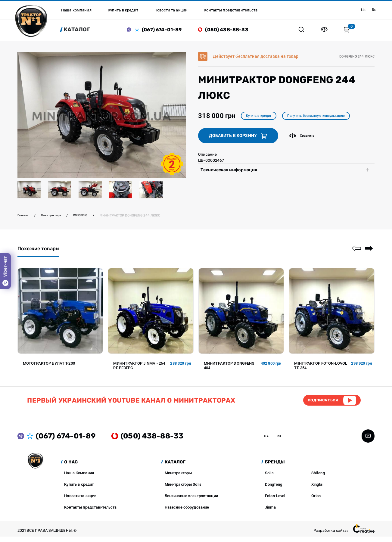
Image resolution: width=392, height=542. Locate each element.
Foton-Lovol (275, 501)
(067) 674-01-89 (166, 30)
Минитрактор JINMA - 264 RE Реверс (139, 369)
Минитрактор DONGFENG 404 (229, 369)
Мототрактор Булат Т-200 (49, 367)
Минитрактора (55, 217)
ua (361, 10)
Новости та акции (80, 501)
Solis (269, 478)
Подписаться (319, 405)
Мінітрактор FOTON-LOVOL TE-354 (321, 369)
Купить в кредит (262, 118)
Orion (316, 501)
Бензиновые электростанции (191, 501)
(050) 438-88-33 (231, 30)
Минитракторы (178, 478)
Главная (24, 217)
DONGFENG (88, 217)
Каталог (81, 30)
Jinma (270, 513)
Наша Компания (79, 478)
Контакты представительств (90, 513)
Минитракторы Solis (183, 490)
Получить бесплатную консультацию (328, 118)
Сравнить (303, 139)
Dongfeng (274, 490)
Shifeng (318, 478)
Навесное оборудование (187, 513)
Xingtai (317, 490)
